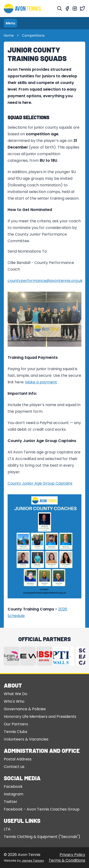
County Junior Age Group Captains (40, 483)
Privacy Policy (72, 855)
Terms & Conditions (67, 860)
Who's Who (14, 701)
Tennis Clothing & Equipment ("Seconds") (42, 837)
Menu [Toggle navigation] (10, 23)
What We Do (16, 694)
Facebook (13, 787)
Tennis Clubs (16, 732)
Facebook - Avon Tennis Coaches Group (42, 809)
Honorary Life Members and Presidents (40, 717)
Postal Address (18, 759)
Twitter (11, 802)
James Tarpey (33, 861)
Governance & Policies (25, 709)
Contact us (14, 767)
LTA (7, 829)
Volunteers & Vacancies (26, 739)
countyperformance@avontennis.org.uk (45, 281)
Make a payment (41, 382)
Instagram (14, 794)
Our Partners (16, 724)
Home (11, 35)
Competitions (33, 35)
